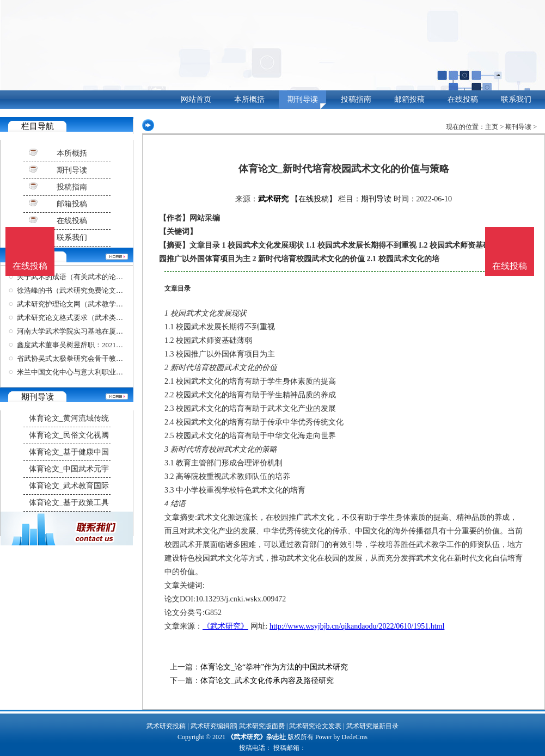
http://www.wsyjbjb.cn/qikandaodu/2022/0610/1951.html (357, 626)
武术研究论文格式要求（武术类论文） (77, 318)
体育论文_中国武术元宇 (69, 469)
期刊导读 (303, 99)
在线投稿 (463, 99)
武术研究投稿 (166, 726)
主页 (492, 127)
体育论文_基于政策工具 (69, 503)
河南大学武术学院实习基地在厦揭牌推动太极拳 (91, 331)
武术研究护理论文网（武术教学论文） (77, 304)
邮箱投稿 (409, 99)
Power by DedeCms (341, 737)
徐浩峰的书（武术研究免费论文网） (74, 290)
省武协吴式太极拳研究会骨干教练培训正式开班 (91, 358)
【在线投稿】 (314, 199)
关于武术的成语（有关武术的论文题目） (81, 277)
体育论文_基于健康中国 (69, 452)
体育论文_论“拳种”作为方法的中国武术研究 (274, 667)
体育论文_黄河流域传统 (69, 418)
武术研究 (273, 199)
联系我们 (516, 99)
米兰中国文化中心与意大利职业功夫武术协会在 (91, 372)
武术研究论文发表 (315, 726)
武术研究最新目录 (372, 726)
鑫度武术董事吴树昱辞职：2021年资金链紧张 (88, 345)
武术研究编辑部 (213, 726)
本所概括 (249, 99)
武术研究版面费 (262, 726)
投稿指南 (356, 99)
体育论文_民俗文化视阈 (69, 435)
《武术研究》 (225, 626)
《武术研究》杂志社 (256, 737)
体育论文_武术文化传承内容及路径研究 (267, 681)
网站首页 (196, 99)
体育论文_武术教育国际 (69, 486)
